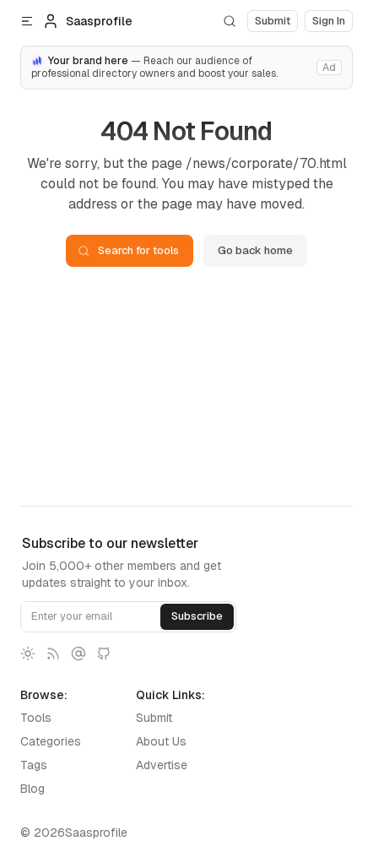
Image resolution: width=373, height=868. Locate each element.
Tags (34, 765)
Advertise (162, 765)
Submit (154, 718)
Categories (51, 741)
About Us (161, 741)
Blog (32, 789)
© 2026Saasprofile (74, 833)
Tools (36, 718)
